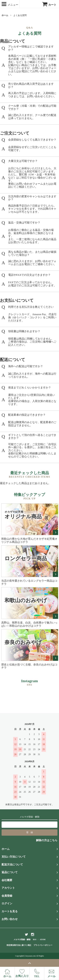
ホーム (5, 15)
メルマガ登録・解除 (22, 940)
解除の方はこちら (47, 840)
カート (49, 5)
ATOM (43, 940)
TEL (37, 973)
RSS (35, 940)
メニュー (10, 4)
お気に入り (22, 973)
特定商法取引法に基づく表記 (19, 945)
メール (52, 973)
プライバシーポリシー (43, 945)
